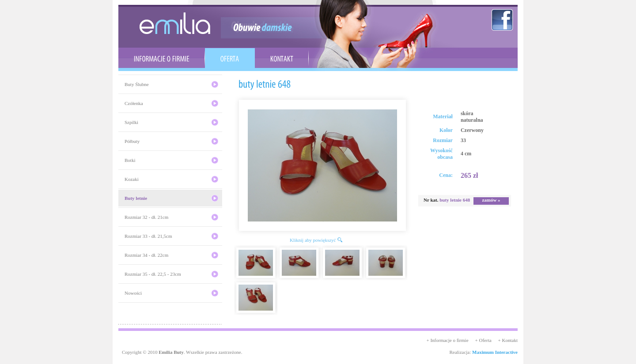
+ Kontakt (508, 340)
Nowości (133, 293)
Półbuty (132, 141)
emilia (175, 23)
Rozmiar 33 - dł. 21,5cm (148, 236)
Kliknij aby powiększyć (313, 240)
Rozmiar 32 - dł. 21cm (146, 217)
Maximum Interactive (495, 352)
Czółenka (134, 103)
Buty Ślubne (137, 84)
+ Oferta (483, 340)
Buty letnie (136, 198)
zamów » (491, 200)
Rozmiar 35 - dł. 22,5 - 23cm (153, 274)
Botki (130, 160)
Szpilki (131, 122)
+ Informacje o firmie (447, 340)
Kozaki (132, 179)
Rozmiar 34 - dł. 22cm (146, 255)
